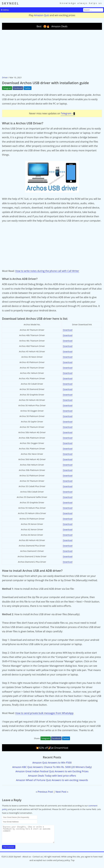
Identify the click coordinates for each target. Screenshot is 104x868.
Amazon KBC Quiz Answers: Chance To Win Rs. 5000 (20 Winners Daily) (52, 767)
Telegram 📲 (68, 113)
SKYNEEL (10, 3)
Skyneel (17, 860)
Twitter (28, 88)
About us (27, 860)
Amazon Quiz (42, 15)
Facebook (18, 88)
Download (68, 330)
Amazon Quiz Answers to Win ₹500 (52, 763)
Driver (5, 77)
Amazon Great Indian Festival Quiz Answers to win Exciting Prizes (52, 771)
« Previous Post (44, 792)
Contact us (38, 860)
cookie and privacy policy (58, 863)
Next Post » (62, 792)
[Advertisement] (52, 53)
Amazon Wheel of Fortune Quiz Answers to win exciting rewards (52, 780)
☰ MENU (5, 10)
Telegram (7, 88)
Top (73, 863)
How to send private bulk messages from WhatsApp (44, 713)
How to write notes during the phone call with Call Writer (47, 271)
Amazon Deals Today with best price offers (52, 776)
